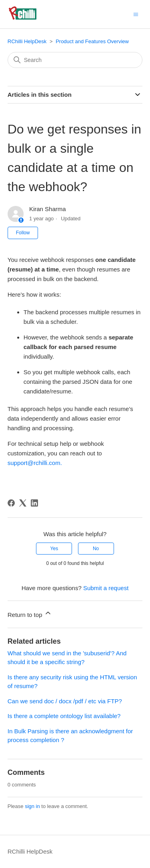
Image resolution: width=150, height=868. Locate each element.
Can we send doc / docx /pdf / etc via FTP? (65, 701)
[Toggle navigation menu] (136, 14)
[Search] (75, 60)
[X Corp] (23, 503)
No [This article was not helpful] (96, 549)
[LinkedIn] (34, 503)
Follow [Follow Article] (23, 233)
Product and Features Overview (92, 41)
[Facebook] (11, 503)
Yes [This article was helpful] (54, 549)
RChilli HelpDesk (27, 41)
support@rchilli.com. (35, 463)
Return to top (30, 614)
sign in (32, 806)
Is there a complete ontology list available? (64, 716)
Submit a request (106, 588)
